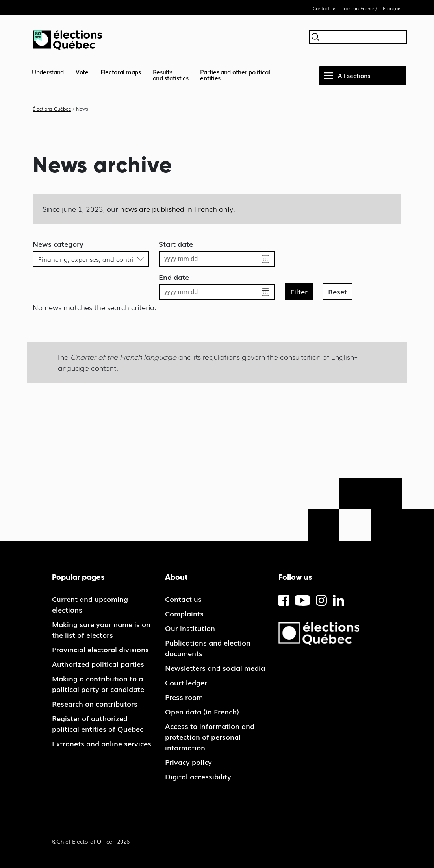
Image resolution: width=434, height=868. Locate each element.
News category (58, 244)
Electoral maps (121, 72)
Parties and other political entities (235, 75)
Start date (176, 244)
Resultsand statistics (171, 75)
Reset (338, 291)
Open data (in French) (202, 711)
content (104, 368)
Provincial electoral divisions (100, 649)
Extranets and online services (102, 743)
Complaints (184, 613)
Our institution (190, 628)
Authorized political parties (98, 664)
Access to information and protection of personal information (210, 737)
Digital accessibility (198, 776)
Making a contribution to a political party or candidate (98, 684)
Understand (48, 72)
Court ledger (186, 682)
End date (174, 277)
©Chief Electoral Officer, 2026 (91, 841)
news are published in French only (177, 209)
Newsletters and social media (215, 668)
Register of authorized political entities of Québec (98, 723)
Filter (299, 291)
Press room (184, 697)
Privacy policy (188, 762)
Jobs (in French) (360, 8)
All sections (354, 75)
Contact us (325, 8)
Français (392, 8)
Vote (82, 72)
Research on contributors (95, 703)
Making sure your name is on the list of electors (101, 629)
